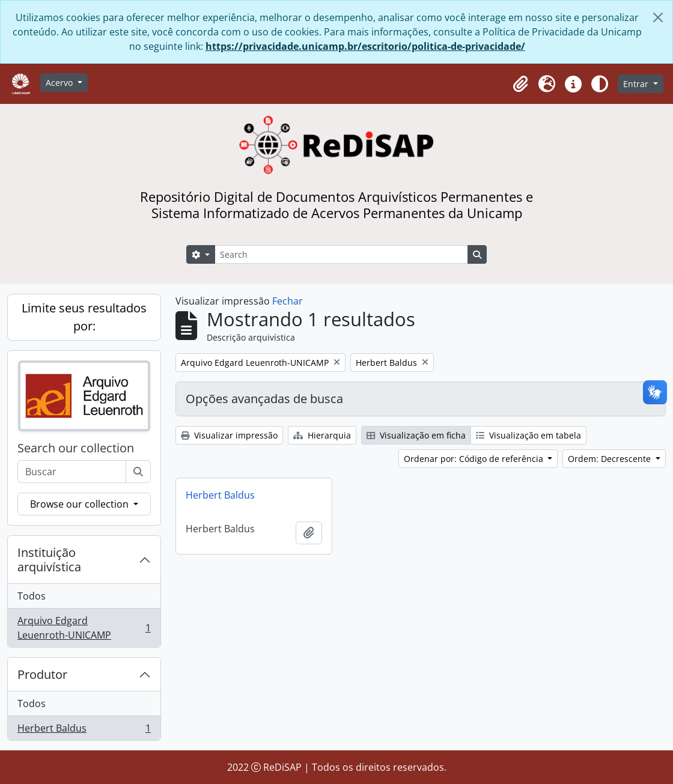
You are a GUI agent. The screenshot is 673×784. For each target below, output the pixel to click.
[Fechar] (658, 17)
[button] (520, 84)
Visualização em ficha (416, 435)
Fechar (288, 301)
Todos (32, 596)
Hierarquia (322, 435)
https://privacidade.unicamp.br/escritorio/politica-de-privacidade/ (365, 46)
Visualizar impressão (229, 435)
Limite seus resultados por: (84, 317)
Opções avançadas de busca (264, 399)
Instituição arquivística (49, 560)
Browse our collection (81, 504)
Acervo (60, 83)
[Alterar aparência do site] (600, 84)
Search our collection (76, 448)
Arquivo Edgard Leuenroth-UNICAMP (84, 628)
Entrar (637, 84)
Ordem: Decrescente (611, 459)
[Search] (341, 254)
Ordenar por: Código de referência (475, 459)
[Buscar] (138, 472)
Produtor (42, 674)
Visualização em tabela (528, 435)
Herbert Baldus (84, 731)
